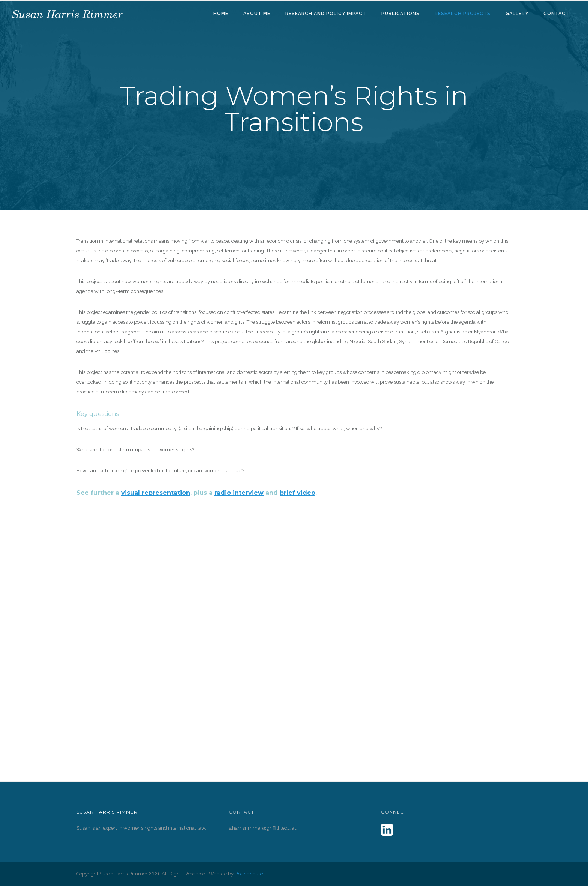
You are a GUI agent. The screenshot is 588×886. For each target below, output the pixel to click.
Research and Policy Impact (326, 14)
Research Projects (463, 14)
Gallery (517, 14)
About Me (257, 14)
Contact (556, 14)
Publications (400, 14)
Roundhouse (249, 874)
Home (221, 14)
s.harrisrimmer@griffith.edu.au (263, 828)
